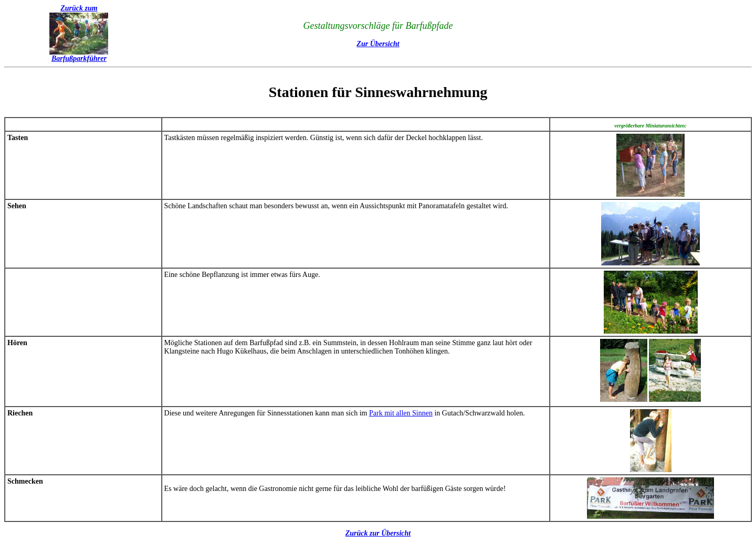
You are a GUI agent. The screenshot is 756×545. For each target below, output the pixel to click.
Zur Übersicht (378, 44)
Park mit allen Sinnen (401, 413)
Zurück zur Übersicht (378, 533)
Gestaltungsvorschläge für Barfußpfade (378, 26)
